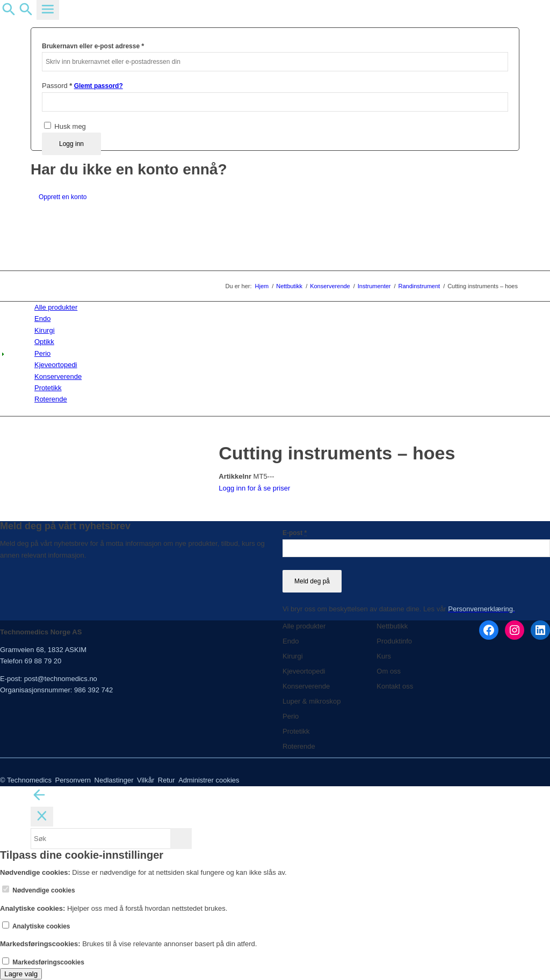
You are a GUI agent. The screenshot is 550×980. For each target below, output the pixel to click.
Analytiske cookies (36, 926)
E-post (295, 533)
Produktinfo (394, 641)
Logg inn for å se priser (254, 488)
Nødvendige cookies (39, 890)
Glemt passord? (99, 86)
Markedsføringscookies (43, 962)
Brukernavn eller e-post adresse (93, 46)
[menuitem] (277, 307)
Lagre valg (21, 974)
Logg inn (71, 144)
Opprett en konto (63, 197)
